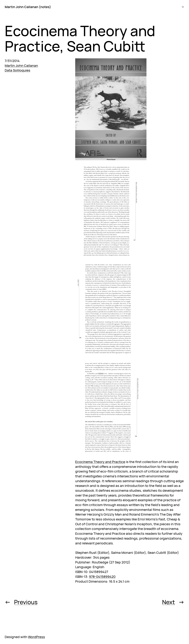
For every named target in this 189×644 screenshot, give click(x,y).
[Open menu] (183, 7)
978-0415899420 (102, 576)
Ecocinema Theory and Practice (100, 462)
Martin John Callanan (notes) (28, 7)
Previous (26, 602)
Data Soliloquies (17, 70)
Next (169, 602)
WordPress (36, 637)
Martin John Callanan (21, 65)
